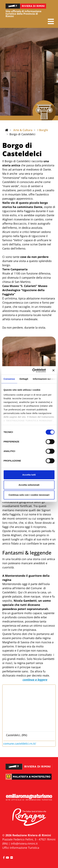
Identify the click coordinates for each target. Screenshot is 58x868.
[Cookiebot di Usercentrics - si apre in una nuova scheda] (34, 370)
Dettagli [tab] (24, 379)
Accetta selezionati (29, 485)
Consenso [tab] (9, 379)
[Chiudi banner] (53, 370)
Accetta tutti (29, 475)
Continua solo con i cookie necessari (29, 495)
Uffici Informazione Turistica (21, 848)
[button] (51, 21)
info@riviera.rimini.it (24, 844)
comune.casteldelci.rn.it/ (20, 744)
